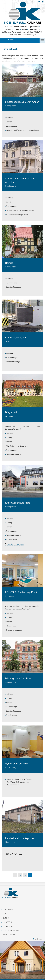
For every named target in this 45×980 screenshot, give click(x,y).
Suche (6, 918)
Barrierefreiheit (11, 935)
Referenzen (7, 40)
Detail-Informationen (16, 544)
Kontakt (7, 914)
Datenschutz (9, 927)
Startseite (8, 910)
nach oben (38, 939)
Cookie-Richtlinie (11, 931)
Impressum (8, 922)
